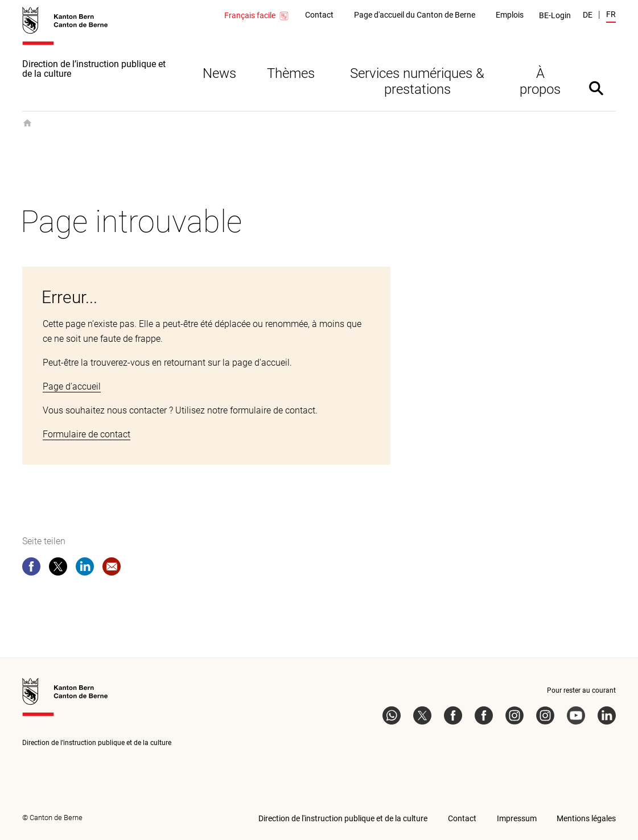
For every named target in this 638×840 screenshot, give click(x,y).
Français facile (257, 16)
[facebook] (31, 569)
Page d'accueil (72, 386)
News (219, 73)
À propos (540, 81)
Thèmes (291, 73)
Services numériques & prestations (417, 81)
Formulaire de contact (87, 434)
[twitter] (58, 569)
